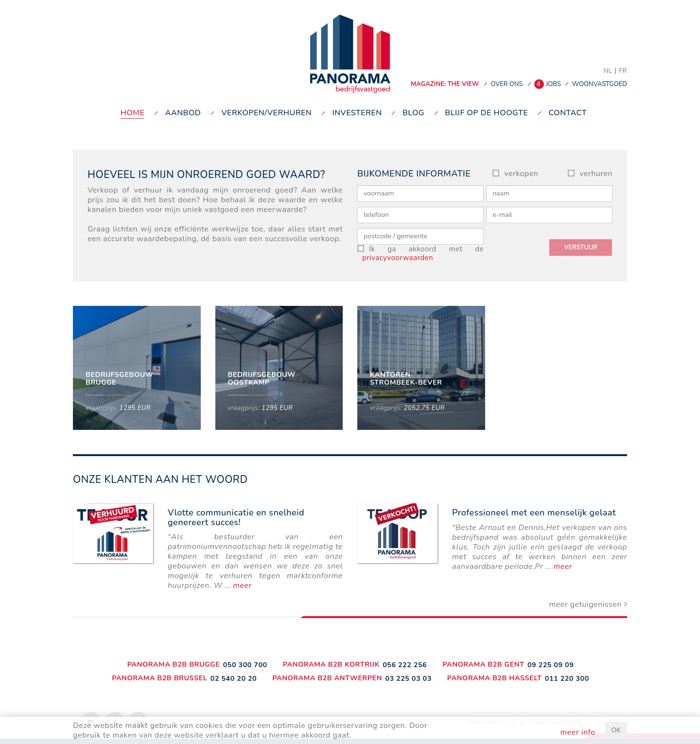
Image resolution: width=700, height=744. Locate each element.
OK (616, 730)
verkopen (521, 174)
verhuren (596, 174)
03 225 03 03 (408, 678)
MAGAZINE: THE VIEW (445, 84)
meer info (578, 732)
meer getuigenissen (588, 604)
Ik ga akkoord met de (423, 253)
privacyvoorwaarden (398, 258)
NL (608, 71)
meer (242, 585)
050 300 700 (245, 665)
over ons (507, 84)
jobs (549, 84)
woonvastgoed (600, 84)
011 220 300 (567, 678)
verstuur (581, 248)
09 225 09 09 (551, 665)
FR (623, 71)
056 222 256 (405, 665)
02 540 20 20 (234, 678)
